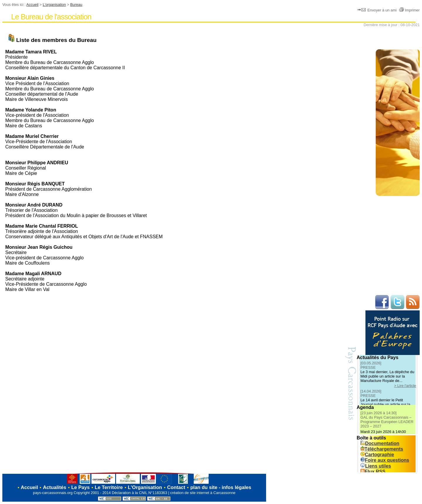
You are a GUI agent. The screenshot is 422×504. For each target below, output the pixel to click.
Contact (176, 487)
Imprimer (409, 10)
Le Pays (80, 487)
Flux (373, 472)
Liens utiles (376, 466)
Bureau (76, 5)
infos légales (237, 487)
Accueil (32, 5)
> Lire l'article (405, 386)
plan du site (204, 487)
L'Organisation (145, 487)
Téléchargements (382, 449)
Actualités (55, 487)
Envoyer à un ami (378, 10)
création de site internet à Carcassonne (203, 493)
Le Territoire (109, 487)
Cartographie (377, 455)
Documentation (380, 443)
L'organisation (54, 5)
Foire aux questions (385, 460)
